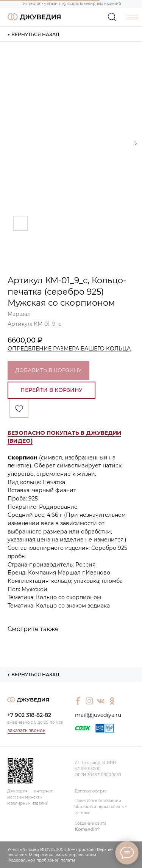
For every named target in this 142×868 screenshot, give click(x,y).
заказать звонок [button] (27, 730)
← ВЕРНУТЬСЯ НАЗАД (34, 34)
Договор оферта (91, 791)
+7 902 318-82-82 (29, 715)
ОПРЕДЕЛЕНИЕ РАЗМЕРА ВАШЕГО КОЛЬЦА (69, 349)
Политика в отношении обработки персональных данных (101, 807)
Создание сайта (91, 823)
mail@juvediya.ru (98, 715)
